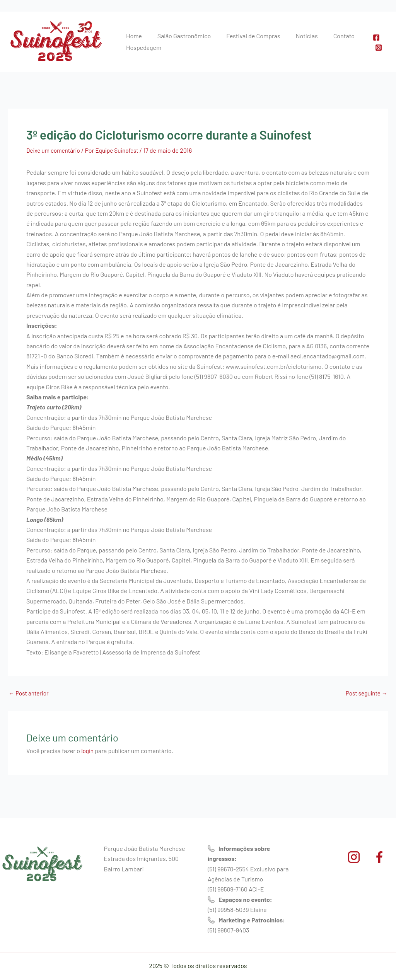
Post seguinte (365, 693)
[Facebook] (375, 37)
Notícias (291, 36)
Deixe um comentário (55, 150)
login (88, 751)
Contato (323, 36)
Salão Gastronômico (177, 36)
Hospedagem (141, 47)
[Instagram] (377, 48)
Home (132, 36)
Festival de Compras (242, 36)
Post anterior (30, 693)
